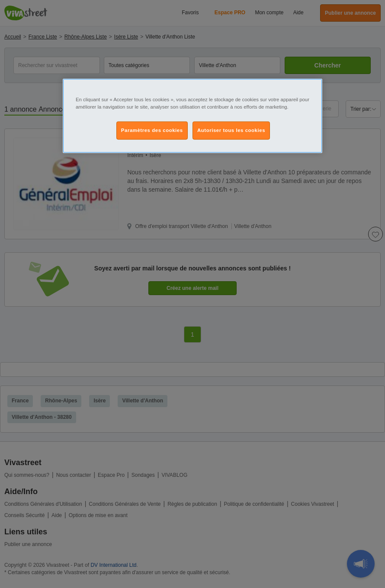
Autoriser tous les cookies (231, 130)
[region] (192, 116)
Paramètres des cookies (152, 130)
